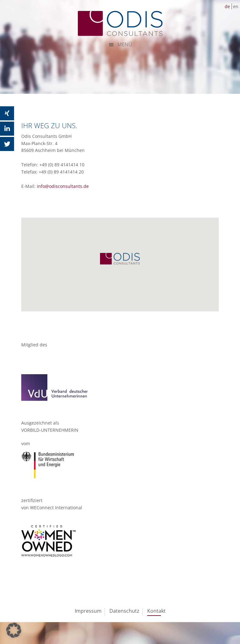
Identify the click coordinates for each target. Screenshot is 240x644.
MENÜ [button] (125, 44)
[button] (14, 630)
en (236, 6)
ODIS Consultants (120, 23)
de (227, 6)
